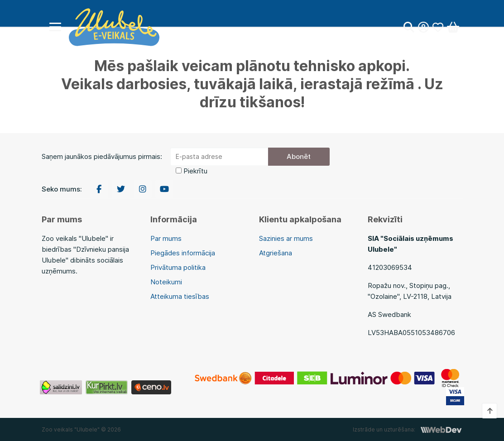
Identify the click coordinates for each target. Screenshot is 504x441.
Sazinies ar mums (286, 238)
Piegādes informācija (183, 253)
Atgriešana (276, 253)
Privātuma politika (178, 267)
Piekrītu (195, 171)
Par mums (166, 238)
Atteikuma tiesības (180, 296)
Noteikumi (166, 282)
